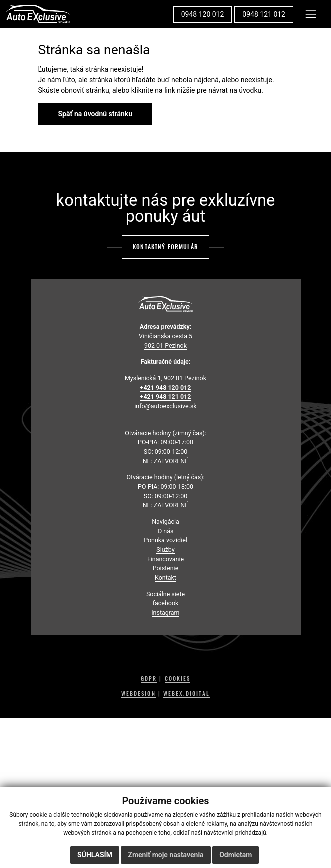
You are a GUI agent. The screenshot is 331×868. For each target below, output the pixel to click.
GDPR (149, 679)
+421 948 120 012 (166, 387)
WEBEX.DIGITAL (187, 694)
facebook (166, 603)
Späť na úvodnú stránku (95, 114)
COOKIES (178, 679)
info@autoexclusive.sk (165, 406)
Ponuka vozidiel (165, 540)
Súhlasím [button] (95, 855)
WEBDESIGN (138, 694)
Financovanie (165, 559)
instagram (166, 613)
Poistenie (166, 568)
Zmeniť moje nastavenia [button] (165, 855)
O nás (166, 531)
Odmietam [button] (236, 855)
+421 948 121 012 (166, 396)
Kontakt (165, 578)
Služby (165, 550)
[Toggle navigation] (311, 14)
